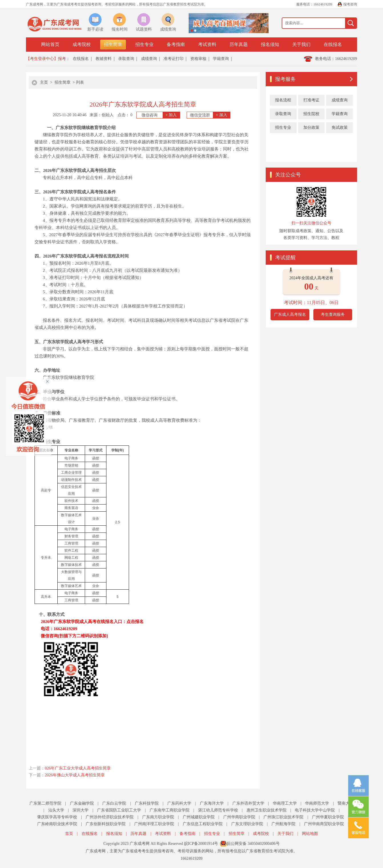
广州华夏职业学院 (328, 817)
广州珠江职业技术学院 (283, 817)
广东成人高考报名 (290, 315)
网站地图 (310, 834)
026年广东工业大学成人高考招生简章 (78, 768)
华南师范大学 (317, 803)
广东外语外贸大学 (248, 803)
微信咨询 (161, 115)
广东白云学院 (114, 803)
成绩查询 (149, 59)
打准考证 (311, 100)
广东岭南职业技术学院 (57, 824)
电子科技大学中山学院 (315, 810)
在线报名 (333, 44)
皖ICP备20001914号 (201, 844)
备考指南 (176, 44)
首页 (69, 834)
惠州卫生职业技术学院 (267, 810)
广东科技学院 (147, 803)
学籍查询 (221, 59)
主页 (44, 82)
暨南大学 (346, 803)
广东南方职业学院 (158, 817)
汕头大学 (56, 810)
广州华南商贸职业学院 (324, 824)
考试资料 (207, 44)
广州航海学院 (283, 824)
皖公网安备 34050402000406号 (253, 844)
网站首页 (50, 44)
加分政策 (311, 127)
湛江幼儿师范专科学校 (218, 810)
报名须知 (270, 44)
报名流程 (283, 100)
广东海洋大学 (212, 803)
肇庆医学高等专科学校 (57, 817)
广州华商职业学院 (239, 817)
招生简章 (113, 44)
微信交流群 (210, 115)
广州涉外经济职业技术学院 (110, 817)
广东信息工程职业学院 (203, 824)
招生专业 (144, 44)
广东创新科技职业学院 (106, 824)
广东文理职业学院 (247, 824)
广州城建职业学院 (199, 817)
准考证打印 (174, 59)
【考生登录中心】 (42, 59)
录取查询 (126, 59)
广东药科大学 (179, 803)
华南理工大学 (285, 803)
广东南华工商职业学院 (170, 810)
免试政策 (340, 127)
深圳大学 (80, 810)
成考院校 (82, 44)
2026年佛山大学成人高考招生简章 (75, 775)
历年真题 (239, 44)
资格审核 (198, 59)
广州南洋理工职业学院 (154, 824)
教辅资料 (104, 59)
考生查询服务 (333, 315)
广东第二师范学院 (45, 803)
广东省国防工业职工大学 (119, 810)
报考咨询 (350, 4)
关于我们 (301, 44)
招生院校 (311, 114)
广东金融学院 (82, 803)
